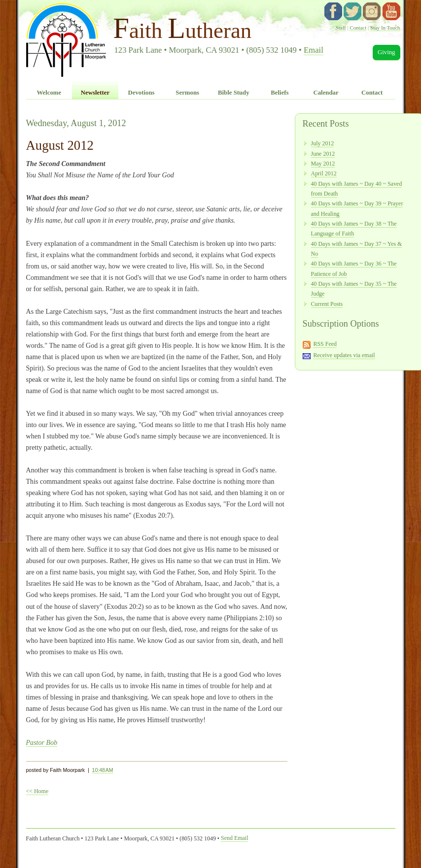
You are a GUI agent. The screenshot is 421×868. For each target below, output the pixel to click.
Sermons (187, 93)
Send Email (234, 838)
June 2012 (323, 154)
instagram (372, 11)
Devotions (141, 93)
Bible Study (234, 93)
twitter (352, 11)
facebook (333, 11)
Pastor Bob (42, 742)
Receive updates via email (344, 355)
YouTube (391, 11)
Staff (341, 28)
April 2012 (324, 173)
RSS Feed (325, 344)
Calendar (326, 93)
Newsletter (95, 93)
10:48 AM (103, 770)
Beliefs (280, 93)
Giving (386, 52)
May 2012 (323, 164)
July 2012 (323, 143)
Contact (358, 28)
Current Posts (327, 304)
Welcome (49, 93)
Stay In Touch (385, 28)
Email (314, 50)
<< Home (37, 791)
